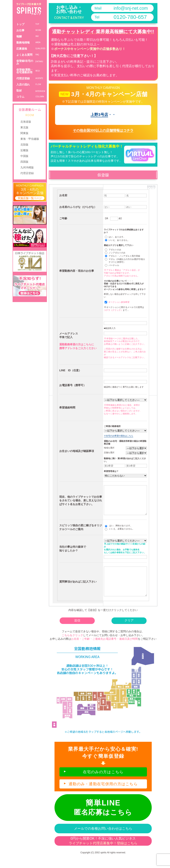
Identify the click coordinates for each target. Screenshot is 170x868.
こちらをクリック (72, 647)
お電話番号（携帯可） (73, 385)
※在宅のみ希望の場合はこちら (119, 436)
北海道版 (26, 122)
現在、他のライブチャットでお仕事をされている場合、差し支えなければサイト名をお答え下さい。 (81, 503)
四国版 (24, 162)
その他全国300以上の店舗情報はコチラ (103, 131)
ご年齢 (63, 218)
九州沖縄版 (27, 167)
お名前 (63, 195)
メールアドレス (69, 334)
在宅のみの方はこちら (103, 783)
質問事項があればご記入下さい (78, 590)
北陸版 (24, 145)
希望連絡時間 (67, 407)
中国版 (24, 156)
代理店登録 (27, 173)
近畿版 (24, 150)
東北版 (24, 127)
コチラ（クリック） (113, 310)
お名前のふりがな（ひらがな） (78, 207)
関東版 (24, 133)
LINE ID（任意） (70, 370)
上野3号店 (99, 115)
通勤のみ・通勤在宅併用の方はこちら (103, 795)
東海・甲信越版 (30, 139)
